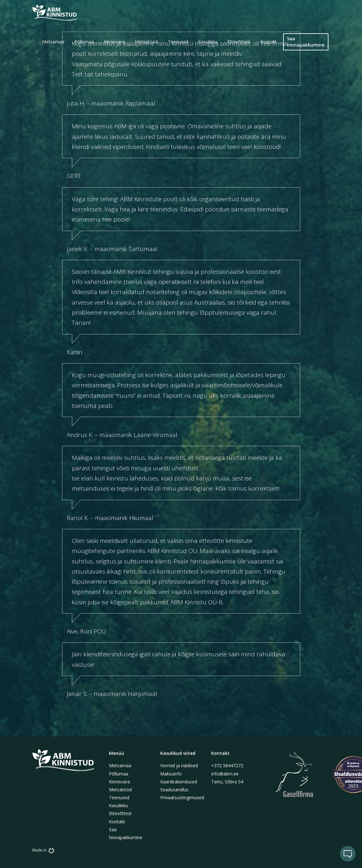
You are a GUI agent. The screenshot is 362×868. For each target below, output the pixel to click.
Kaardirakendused (179, 782)
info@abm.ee (225, 774)
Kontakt (117, 822)
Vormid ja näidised (179, 765)
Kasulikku (118, 805)
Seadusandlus (174, 790)
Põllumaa (119, 774)
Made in (44, 850)
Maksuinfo (171, 774)
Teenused (119, 797)
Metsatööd (120, 790)
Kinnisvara (119, 782)
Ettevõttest (120, 813)
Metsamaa (120, 765)
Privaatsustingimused (182, 797)
